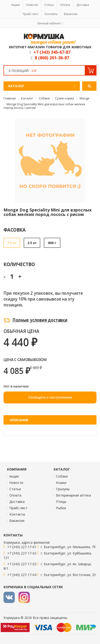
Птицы (61, 502)
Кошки (61, 483)
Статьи (49, 5)
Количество (19, 264)
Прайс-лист (31, 14)
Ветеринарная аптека (73, 495)
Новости (32, 5)
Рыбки (61, 508)
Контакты (51, 14)
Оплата (65, 5)
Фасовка (15, 230)
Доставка (83, 5)
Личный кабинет (49, 23)
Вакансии (71, 14)
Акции (16, 5)
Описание (19, 420)
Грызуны (63, 489)
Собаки (62, 476)
